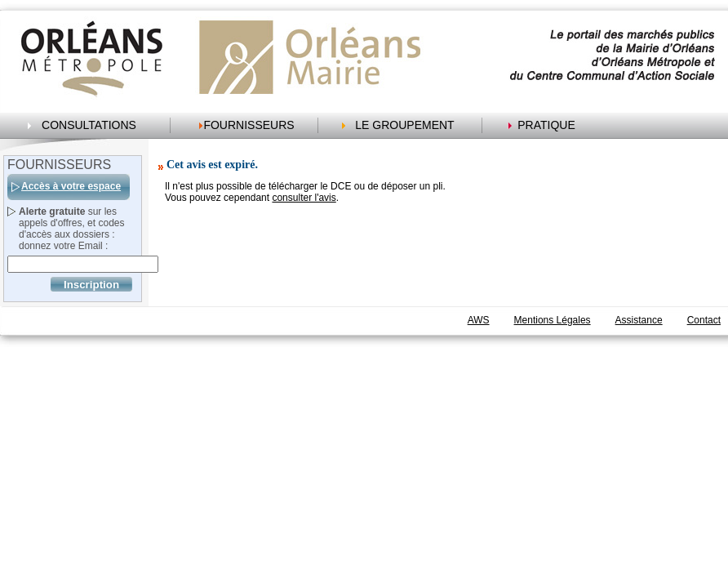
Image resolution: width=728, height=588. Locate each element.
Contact (704, 320)
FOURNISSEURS (249, 125)
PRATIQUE (546, 125)
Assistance (639, 320)
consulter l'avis (304, 198)
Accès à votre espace (71, 186)
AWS (479, 320)
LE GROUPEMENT (404, 125)
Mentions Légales (553, 320)
